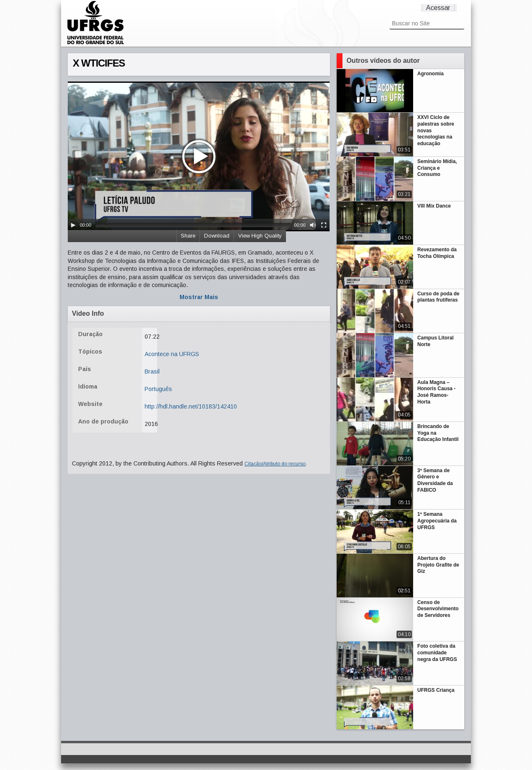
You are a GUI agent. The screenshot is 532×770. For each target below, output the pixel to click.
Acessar (438, 8)
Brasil (152, 371)
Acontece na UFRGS (172, 354)
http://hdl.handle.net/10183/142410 (191, 406)
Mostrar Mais (199, 297)
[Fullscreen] (324, 225)
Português (158, 389)
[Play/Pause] (73, 225)
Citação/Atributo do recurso (275, 464)
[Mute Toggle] (313, 225)
